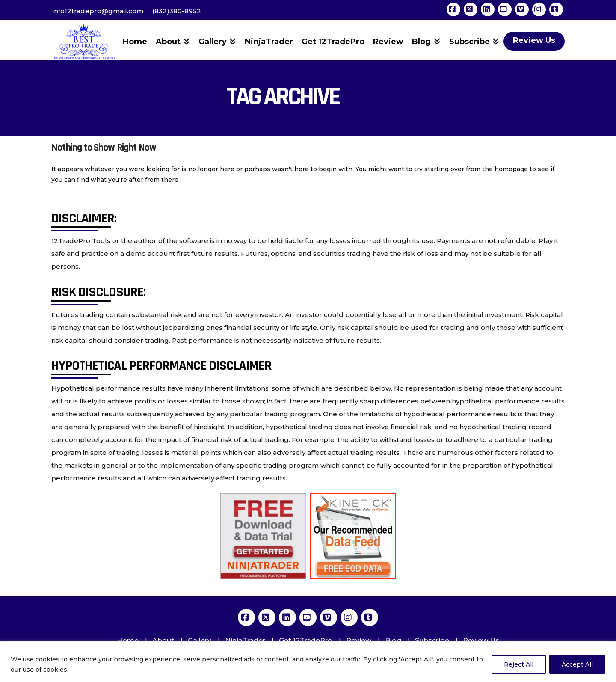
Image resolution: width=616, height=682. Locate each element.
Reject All (519, 664)
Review (359, 641)
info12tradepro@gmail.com (98, 11)
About (163, 641)
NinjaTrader (245, 641)
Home (128, 641)
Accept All (577, 664)
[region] (308, 662)
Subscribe (432, 641)
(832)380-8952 (177, 11)
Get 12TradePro (306, 641)
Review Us (481, 641)
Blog (393, 641)
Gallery (200, 641)
